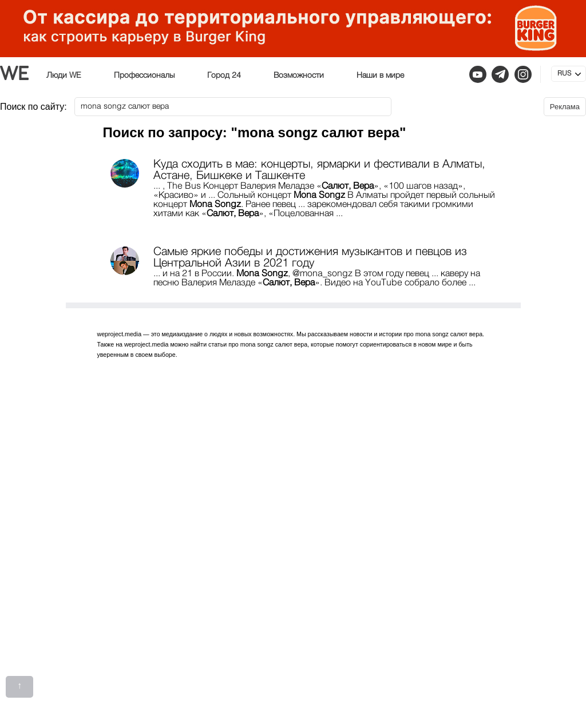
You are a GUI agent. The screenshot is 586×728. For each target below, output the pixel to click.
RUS (564, 74)
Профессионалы (144, 75)
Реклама (565, 107)
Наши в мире (380, 75)
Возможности (299, 75)
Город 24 (224, 75)
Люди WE (64, 75)
